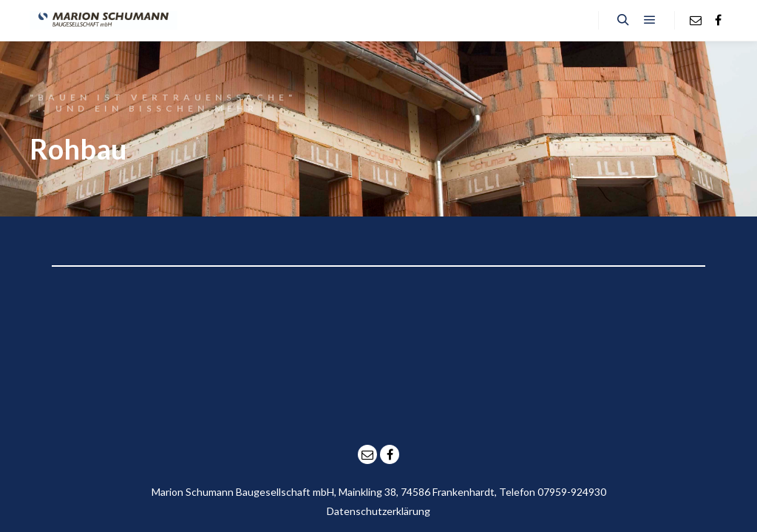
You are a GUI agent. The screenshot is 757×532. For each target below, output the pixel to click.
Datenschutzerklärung (378, 511)
